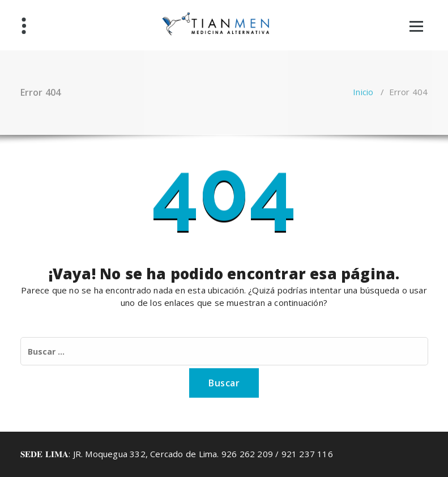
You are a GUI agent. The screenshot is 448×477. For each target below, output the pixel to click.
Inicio (363, 92)
